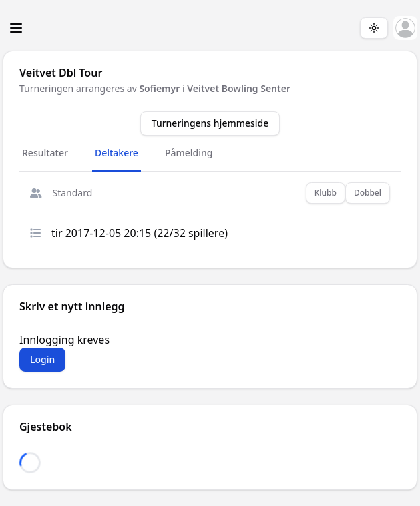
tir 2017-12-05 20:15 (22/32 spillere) (129, 233)
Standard (61, 193)
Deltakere (117, 153)
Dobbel (368, 193)
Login (42, 359)
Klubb (326, 193)
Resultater (45, 153)
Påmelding (189, 153)
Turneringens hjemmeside (210, 123)
